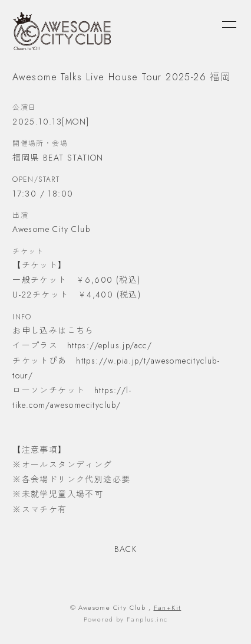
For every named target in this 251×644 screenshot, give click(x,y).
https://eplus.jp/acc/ (110, 345)
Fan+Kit (168, 607)
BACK (126, 549)
